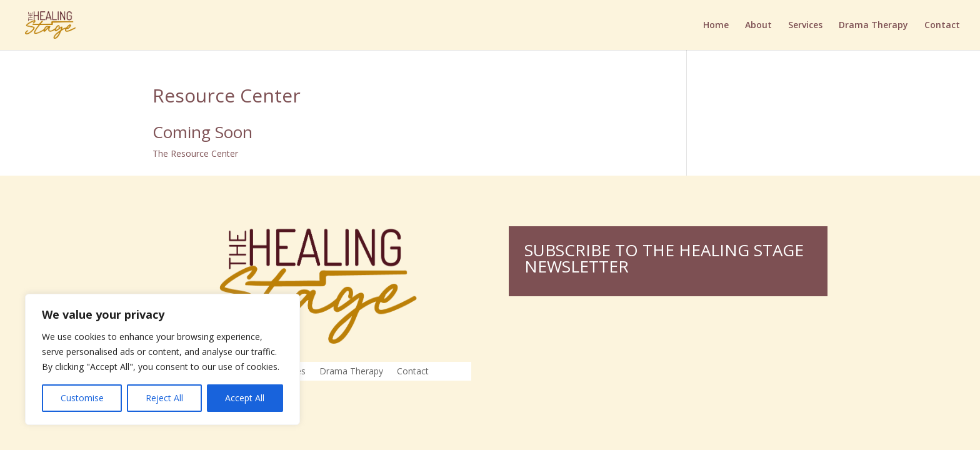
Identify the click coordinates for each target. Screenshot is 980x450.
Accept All (245, 398)
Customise (82, 398)
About (758, 26)
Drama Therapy (873, 26)
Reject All (164, 398)
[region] (162, 359)
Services (805, 26)
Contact (942, 26)
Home (716, 26)
